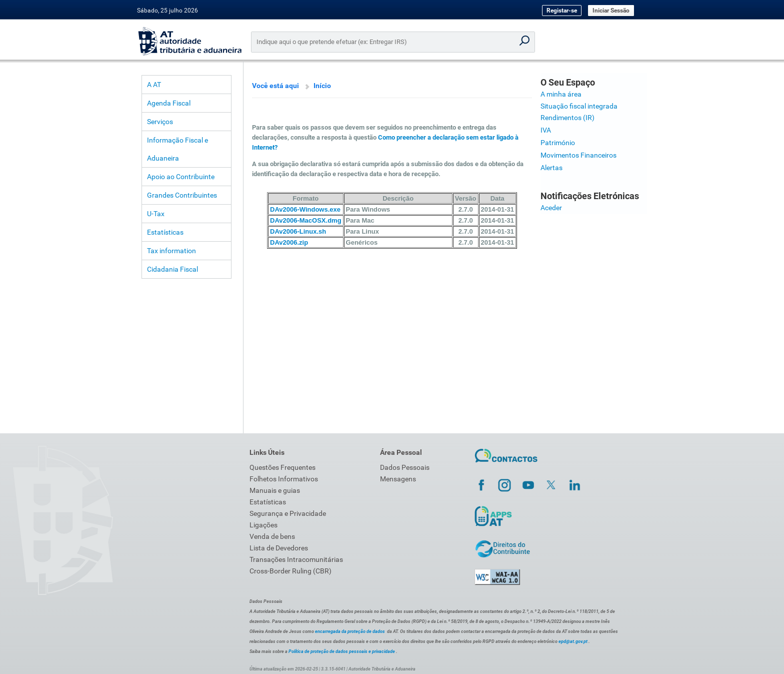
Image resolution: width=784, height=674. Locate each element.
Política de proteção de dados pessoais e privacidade (342, 651)
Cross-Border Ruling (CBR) (290, 571)
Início (322, 86)
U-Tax (156, 214)
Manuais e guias (275, 490)
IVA (546, 130)
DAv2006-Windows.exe (305, 209)
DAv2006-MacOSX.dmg (306, 220)
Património (558, 143)
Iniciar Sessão (611, 11)
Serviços (160, 122)
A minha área (561, 94)
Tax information (171, 251)
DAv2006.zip (289, 242)
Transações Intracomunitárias (296, 559)
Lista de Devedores (279, 548)
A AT (154, 85)
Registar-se (562, 11)
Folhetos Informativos (284, 479)
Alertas (551, 168)
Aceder (551, 208)
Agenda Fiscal (169, 103)
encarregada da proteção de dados (350, 631)
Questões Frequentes (282, 467)
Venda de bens (272, 536)
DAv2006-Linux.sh (298, 231)
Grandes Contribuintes (182, 195)
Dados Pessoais (405, 467)
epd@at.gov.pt (573, 641)
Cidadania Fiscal (172, 269)
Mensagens (398, 479)
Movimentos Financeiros (578, 155)
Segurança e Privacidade (288, 513)
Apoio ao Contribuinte (181, 177)
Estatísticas (165, 232)
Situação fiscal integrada (579, 106)
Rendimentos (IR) (567, 118)
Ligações (263, 525)
